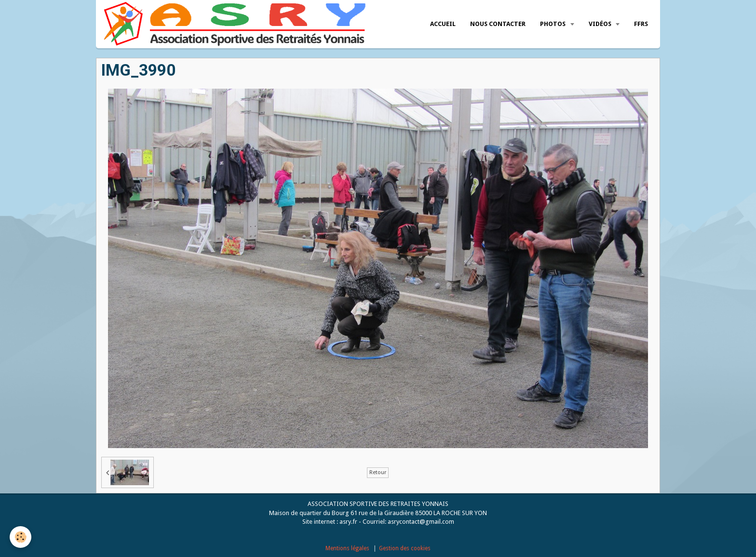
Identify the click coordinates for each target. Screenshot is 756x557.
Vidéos (601, 24)
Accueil (443, 24)
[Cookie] (20, 537)
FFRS (641, 24)
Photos (553, 24)
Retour (378, 472)
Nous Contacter (498, 24)
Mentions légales (347, 548)
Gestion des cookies (405, 548)
